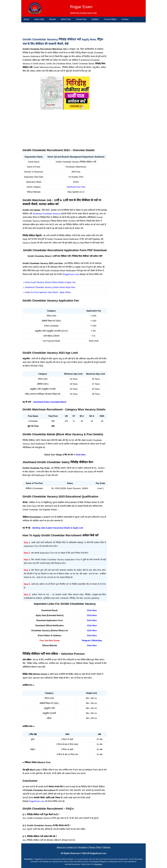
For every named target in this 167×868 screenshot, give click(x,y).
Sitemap (107, 847)
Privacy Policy (95, 847)
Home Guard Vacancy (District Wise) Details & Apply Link (50, 282)
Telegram (86, 641)
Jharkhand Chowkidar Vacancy (46, 214)
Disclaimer (83, 847)
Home (26, 19)
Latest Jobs (39, 19)
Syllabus (95, 19)
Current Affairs (110, 19)
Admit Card (66, 19)
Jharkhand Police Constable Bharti (50, 402)
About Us (61, 847)
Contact (125, 19)
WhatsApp (97, 641)
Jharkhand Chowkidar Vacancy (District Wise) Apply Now (50, 287)
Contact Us (71, 847)
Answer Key (81, 19)
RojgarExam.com (71, 274)
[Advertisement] (64, 29)
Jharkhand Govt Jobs (76, 187)
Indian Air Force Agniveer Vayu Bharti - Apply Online (48, 292)
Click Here (81, 455)
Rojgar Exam (81, 7)
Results (53, 19)
